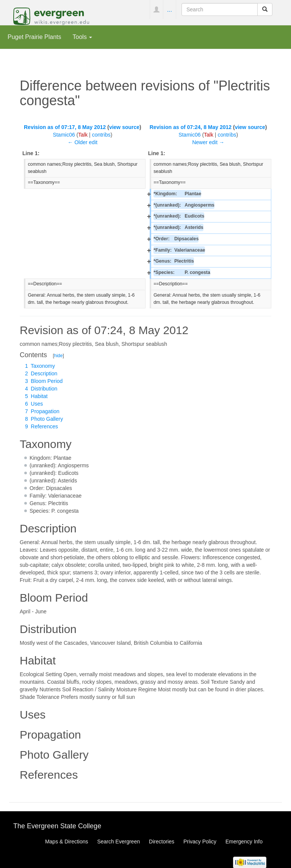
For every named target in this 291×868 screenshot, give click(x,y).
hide (59, 356)
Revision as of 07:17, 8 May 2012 (65, 127)
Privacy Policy (200, 842)
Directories (162, 842)
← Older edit (83, 142)
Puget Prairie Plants (34, 37)
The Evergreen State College (57, 826)
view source (124, 127)
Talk (83, 135)
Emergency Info (244, 842)
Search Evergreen (118, 842)
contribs (101, 135)
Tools (83, 37)
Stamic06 (64, 135)
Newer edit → (208, 142)
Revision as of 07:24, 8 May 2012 (191, 127)
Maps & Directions (67, 842)
